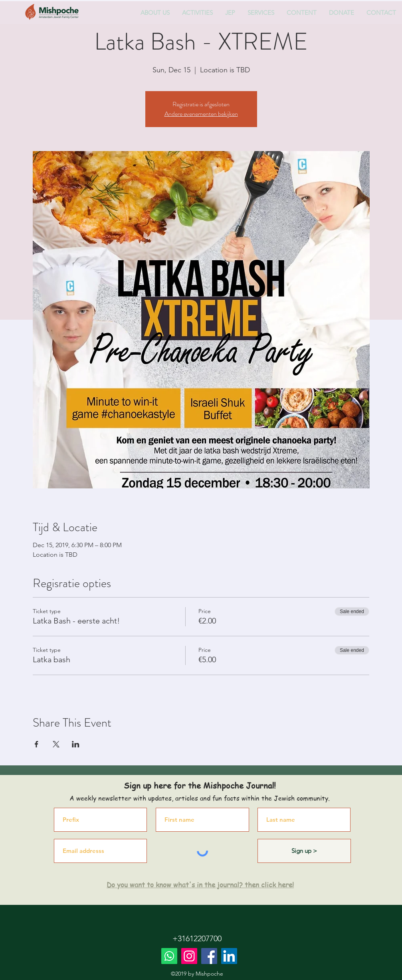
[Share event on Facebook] (37, 744)
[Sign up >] (304, 851)
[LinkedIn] (229, 956)
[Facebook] (209, 956)
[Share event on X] (56, 744)
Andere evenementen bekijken (201, 114)
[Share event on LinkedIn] (76, 744)
